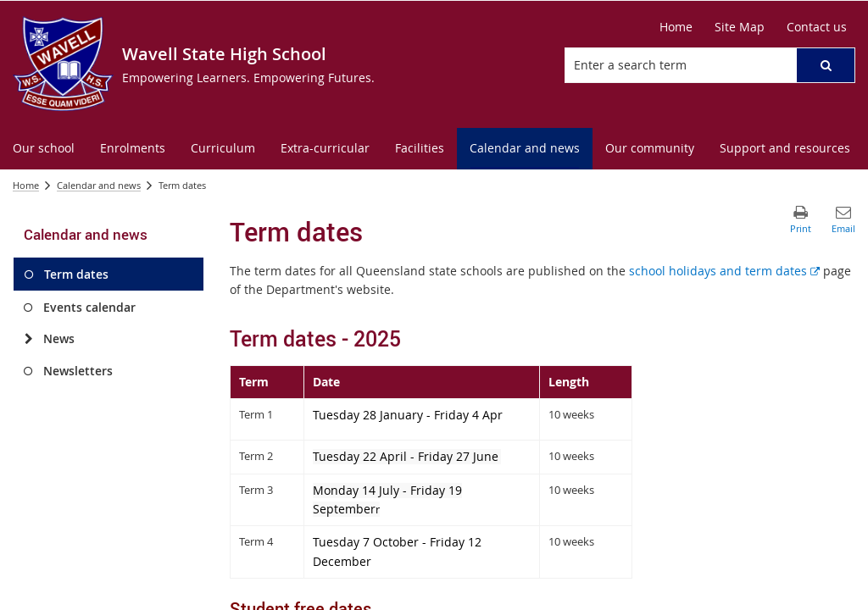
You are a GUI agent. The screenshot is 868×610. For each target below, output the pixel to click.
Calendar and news (99, 185)
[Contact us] (817, 27)
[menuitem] (44, 149)
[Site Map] (740, 27)
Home (26, 185)
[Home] (676, 27)
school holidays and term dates (724, 271)
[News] (28, 339)
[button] (826, 65)
